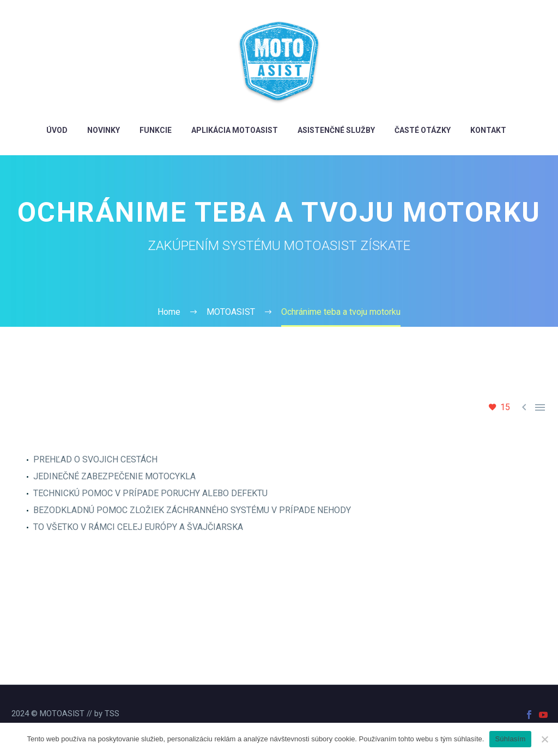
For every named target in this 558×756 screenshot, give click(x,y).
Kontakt (488, 130)
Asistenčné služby (336, 130)
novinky (104, 130)
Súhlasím (510, 739)
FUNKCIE (156, 130)
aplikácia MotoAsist (235, 130)
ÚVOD (57, 130)
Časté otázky (423, 130)
